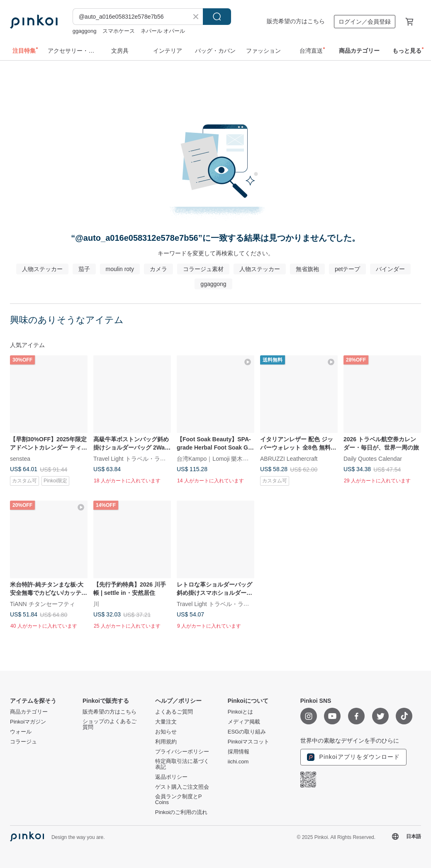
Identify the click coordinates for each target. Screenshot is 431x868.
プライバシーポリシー (182, 752)
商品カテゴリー (29, 712)
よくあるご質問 (174, 712)
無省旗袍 (307, 269)
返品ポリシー (171, 777)
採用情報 (239, 752)
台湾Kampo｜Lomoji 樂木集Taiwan (222, 458)
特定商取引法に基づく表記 (182, 764)
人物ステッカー (42, 269)
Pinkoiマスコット (248, 742)
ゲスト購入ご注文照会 (182, 787)
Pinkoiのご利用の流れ (181, 812)
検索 (217, 17)
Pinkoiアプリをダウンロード (353, 757)
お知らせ (166, 732)
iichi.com (238, 762)
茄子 (84, 269)
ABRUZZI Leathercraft (289, 458)
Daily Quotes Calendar (373, 458)
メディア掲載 (244, 722)
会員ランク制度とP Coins (178, 800)
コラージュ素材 (203, 269)
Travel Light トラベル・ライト (133, 458)
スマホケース (119, 31)
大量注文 (166, 722)
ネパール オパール (163, 31)
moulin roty (120, 269)
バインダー (390, 269)
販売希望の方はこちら (296, 21)
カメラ (158, 269)
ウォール (21, 732)
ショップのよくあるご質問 (110, 724)
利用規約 (166, 742)
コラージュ (23, 742)
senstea (20, 458)
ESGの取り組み (247, 732)
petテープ (347, 269)
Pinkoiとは (240, 712)
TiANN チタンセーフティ (43, 604)
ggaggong (85, 31)
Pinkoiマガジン (28, 722)
